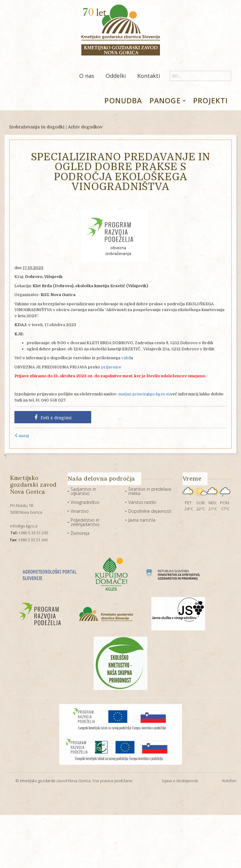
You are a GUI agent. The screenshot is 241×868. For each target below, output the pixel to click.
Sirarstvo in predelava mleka (150, 491)
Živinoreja (80, 533)
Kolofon (229, 781)
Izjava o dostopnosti (180, 781)
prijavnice (111, 367)
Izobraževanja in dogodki (37, 127)
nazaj (22, 436)
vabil (126, 358)
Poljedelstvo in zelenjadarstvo (85, 522)
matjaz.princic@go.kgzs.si (144, 394)
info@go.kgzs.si (24, 526)
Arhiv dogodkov (85, 127)
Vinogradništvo (85, 502)
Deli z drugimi (53, 417)
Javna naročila (142, 520)
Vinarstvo (80, 511)
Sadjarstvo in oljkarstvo (83, 491)
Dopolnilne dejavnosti (150, 511)
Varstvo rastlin (142, 502)
